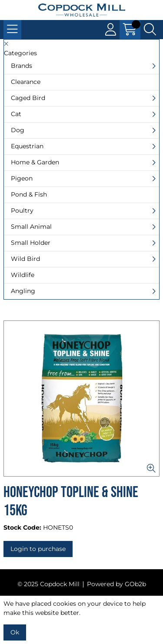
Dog (18, 130)
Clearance (26, 82)
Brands (22, 66)
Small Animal (31, 227)
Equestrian (27, 146)
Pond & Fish (29, 194)
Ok (15, 632)
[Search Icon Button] (150, 30)
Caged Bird (28, 98)
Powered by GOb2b (116, 584)
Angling (23, 291)
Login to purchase (38, 549)
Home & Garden (35, 162)
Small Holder (31, 243)
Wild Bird (25, 259)
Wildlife (23, 275)
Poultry (22, 210)
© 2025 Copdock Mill (48, 584)
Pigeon (22, 178)
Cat (16, 114)
